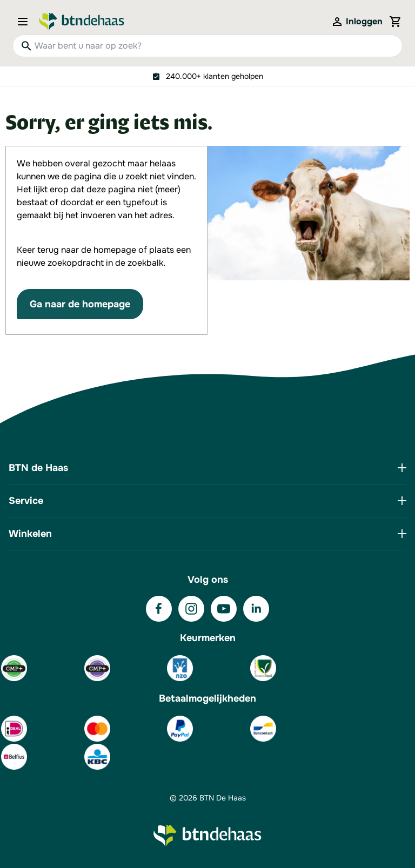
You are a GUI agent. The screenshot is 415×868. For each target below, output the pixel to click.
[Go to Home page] (82, 22)
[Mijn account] (357, 22)
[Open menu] (26, 22)
